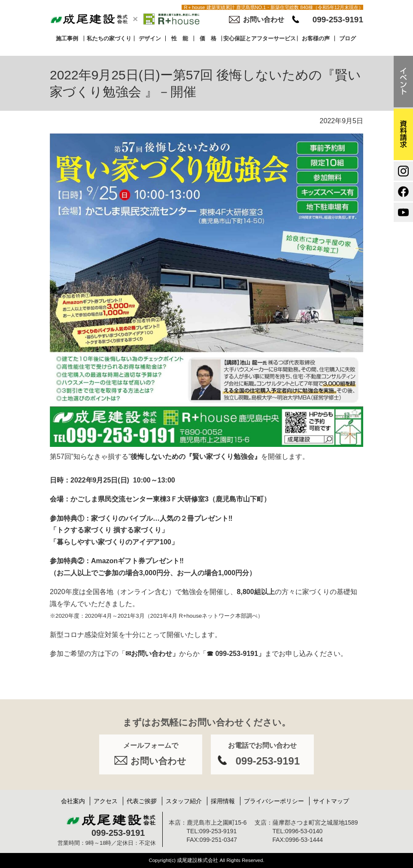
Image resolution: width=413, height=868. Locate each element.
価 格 (208, 38)
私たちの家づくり (109, 38)
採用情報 (223, 801)
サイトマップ (331, 801)
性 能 (180, 38)
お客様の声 (316, 38)
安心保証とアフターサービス (260, 38)
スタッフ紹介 (184, 801)
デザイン (150, 38)
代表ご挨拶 (142, 801)
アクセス (106, 801)
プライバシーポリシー (274, 801)
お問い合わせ (264, 20)
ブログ (348, 38)
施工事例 (67, 38)
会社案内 (73, 801)
